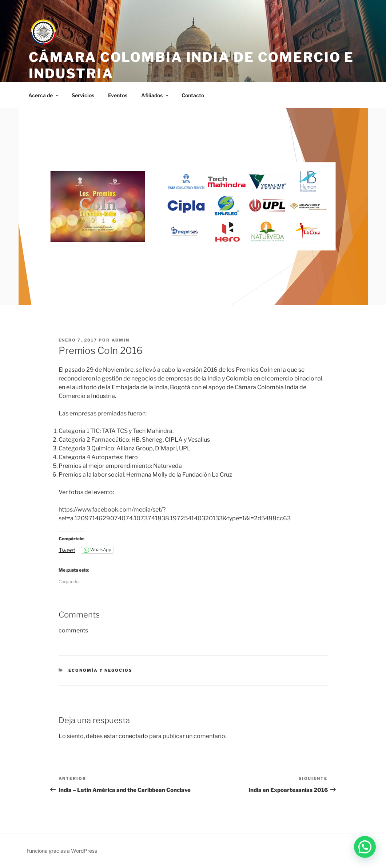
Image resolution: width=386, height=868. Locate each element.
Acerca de (44, 95)
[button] (365, 847)
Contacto (193, 95)
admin (121, 340)
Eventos (118, 95)
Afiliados (155, 95)
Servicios (83, 95)
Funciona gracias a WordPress (62, 851)
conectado (133, 736)
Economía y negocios (100, 670)
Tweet (67, 550)
